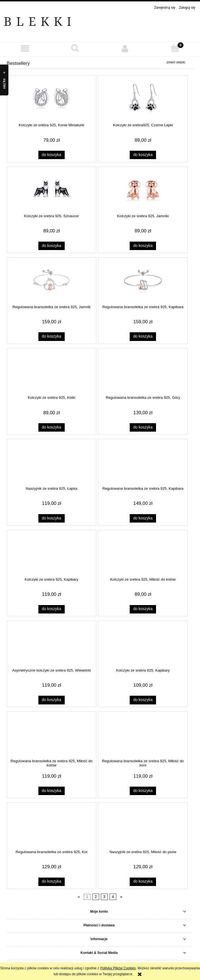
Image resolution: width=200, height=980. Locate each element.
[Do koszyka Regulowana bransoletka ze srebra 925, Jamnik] (52, 336)
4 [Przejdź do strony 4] (113, 897)
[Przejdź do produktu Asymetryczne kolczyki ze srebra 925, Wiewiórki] (51, 643)
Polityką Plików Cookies (118, 968)
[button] (25, 48)
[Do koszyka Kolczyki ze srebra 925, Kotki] (52, 427)
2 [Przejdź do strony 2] (96, 897)
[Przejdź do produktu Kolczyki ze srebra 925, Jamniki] (143, 189)
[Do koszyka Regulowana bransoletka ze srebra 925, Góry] (143, 427)
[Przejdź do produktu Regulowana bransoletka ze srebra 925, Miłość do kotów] (51, 734)
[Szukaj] (75, 48)
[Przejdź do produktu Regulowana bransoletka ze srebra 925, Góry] (143, 371)
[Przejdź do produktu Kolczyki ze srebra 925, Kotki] (51, 371)
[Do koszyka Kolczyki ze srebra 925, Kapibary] (52, 609)
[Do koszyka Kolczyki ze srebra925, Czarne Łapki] (143, 155)
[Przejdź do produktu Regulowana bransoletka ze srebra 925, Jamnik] (51, 280)
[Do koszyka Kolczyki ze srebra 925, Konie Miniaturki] (52, 155)
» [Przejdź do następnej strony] (121, 897)
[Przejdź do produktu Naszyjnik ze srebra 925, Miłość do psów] (143, 825)
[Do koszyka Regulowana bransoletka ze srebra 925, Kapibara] (143, 336)
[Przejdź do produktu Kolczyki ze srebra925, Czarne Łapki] (143, 98)
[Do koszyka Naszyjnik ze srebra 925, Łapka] (52, 518)
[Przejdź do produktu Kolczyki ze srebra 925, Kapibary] (51, 552)
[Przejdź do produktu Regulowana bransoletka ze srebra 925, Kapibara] (143, 280)
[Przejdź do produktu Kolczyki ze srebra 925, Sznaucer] (51, 189)
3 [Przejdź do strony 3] (104, 897)
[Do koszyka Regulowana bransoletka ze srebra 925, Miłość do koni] (143, 791)
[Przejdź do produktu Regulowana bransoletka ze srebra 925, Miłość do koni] (143, 734)
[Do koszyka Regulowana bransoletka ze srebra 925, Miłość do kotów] (52, 791)
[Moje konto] (125, 48)
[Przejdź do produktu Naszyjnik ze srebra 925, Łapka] (51, 462)
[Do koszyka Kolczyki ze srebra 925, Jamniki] (143, 246)
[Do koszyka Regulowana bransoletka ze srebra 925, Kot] (52, 882)
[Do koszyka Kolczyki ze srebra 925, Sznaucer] (52, 246)
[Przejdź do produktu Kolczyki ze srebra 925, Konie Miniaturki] (51, 98)
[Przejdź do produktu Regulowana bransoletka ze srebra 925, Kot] (51, 825)
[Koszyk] (175, 48)
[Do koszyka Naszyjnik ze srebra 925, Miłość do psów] (143, 882)
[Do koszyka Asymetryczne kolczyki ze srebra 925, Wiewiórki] (52, 700)
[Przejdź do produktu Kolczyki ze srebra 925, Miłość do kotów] (143, 552)
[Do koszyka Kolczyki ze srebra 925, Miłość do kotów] (143, 609)
